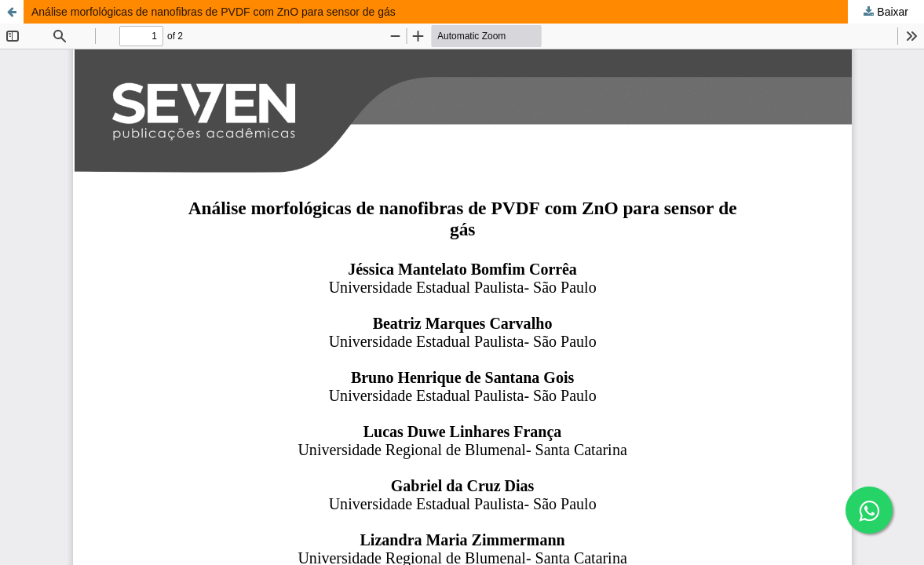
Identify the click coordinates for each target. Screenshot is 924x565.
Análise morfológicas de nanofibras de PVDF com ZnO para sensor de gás (214, 12)
